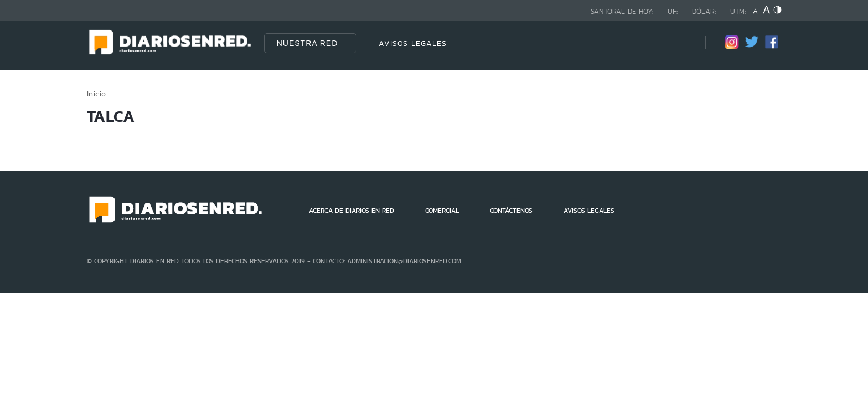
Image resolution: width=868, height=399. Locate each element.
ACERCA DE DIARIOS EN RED (352, 211)
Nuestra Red (308, 43)
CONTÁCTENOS (511, 211)
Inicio (96, 94)
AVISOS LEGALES (413, 43)
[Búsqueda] (680, 43)
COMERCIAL (442, 211)
